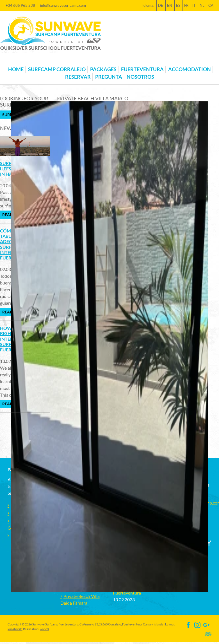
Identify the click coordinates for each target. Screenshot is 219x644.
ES (178, 5)
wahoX (45, 629)
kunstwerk (15, 629)
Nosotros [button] (140, 77)
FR (186, 5)
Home (16, 69)
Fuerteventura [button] (142, 69)
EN (170, 5)
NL (202, 5)
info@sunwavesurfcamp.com (63, 5)
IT (194, 5)
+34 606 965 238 (20, 5)
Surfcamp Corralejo (57, 69)
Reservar (78, 77)
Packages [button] (103, 69)
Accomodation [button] (190, 69)
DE (161, 5)
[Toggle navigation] (11, 60)
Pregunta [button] (109, 77)
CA (211, 5)
